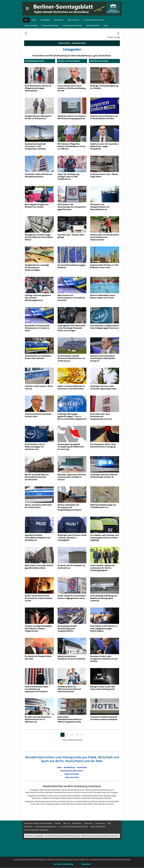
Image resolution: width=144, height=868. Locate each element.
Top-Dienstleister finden (50, 25)
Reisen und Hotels (31, 25)
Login (106, 25)
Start (26, 20)
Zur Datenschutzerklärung (63, 864)
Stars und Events (73, 20)
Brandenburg (45, 20)
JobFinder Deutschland (99, 76)
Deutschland (59, 20)
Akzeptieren (86, 864)
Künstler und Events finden (72, 25)
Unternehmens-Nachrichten (94, 20)
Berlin (34, 20)
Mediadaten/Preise (93, 25)
